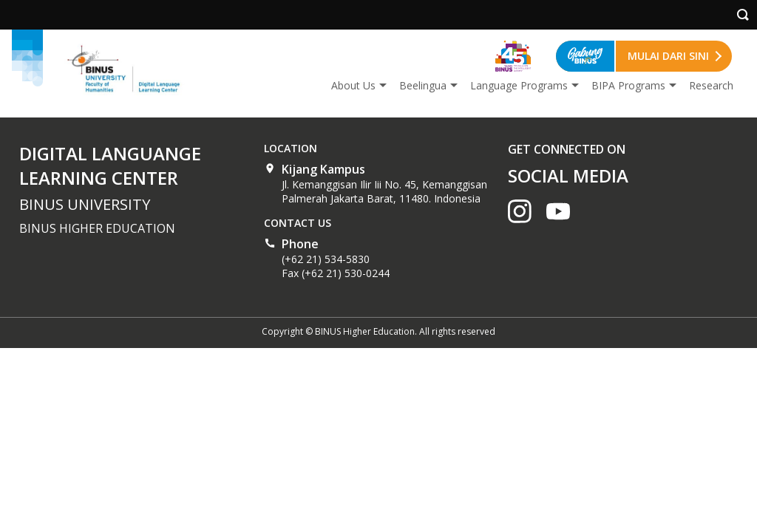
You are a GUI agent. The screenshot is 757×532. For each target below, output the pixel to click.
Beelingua (423, 85)
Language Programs (519, 85)
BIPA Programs (628, 85)
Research (711, 85)
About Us (353, 85)
